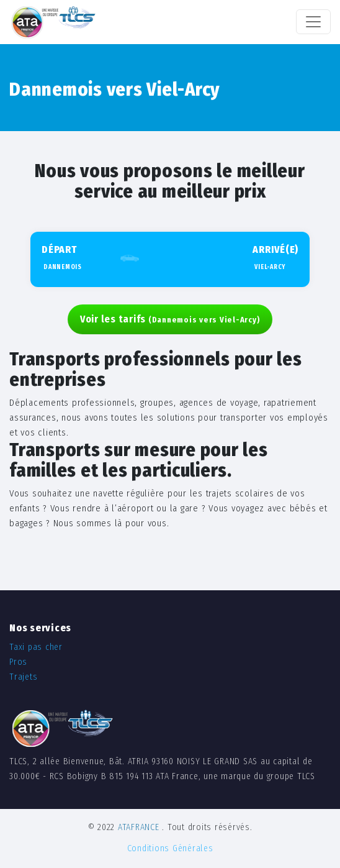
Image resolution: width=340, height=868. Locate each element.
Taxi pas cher (36, 647)
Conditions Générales (170, 848)
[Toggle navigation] (313, 22)
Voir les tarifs (170, 319)
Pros (18, 662)
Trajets (23, 677)
